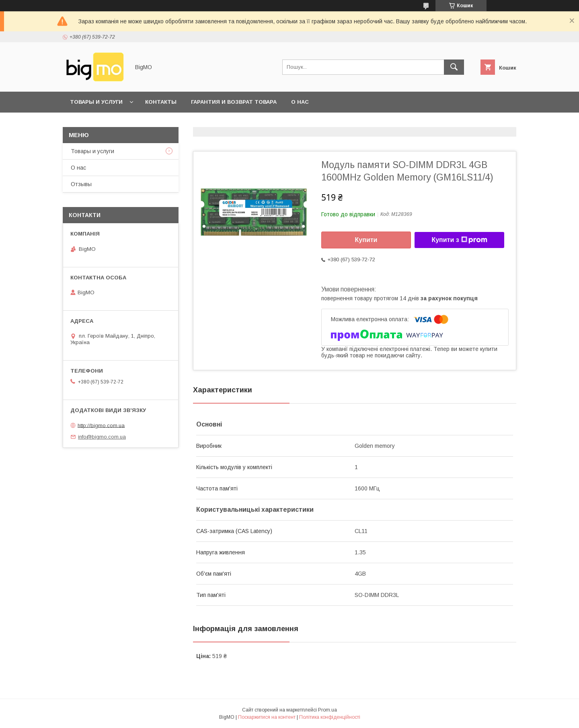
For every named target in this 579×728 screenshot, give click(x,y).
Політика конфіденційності (330, 717)
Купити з (459, 240)
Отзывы (81, 184)
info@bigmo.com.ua (102, 437)
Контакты (161, 102)
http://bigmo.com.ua (101, 425)
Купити (366, 240)
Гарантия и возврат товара (234, 102)
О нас (300, 102)
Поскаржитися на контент (267, 717)
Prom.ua (327, 710)
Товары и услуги (96, 102)
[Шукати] (454, 67)
